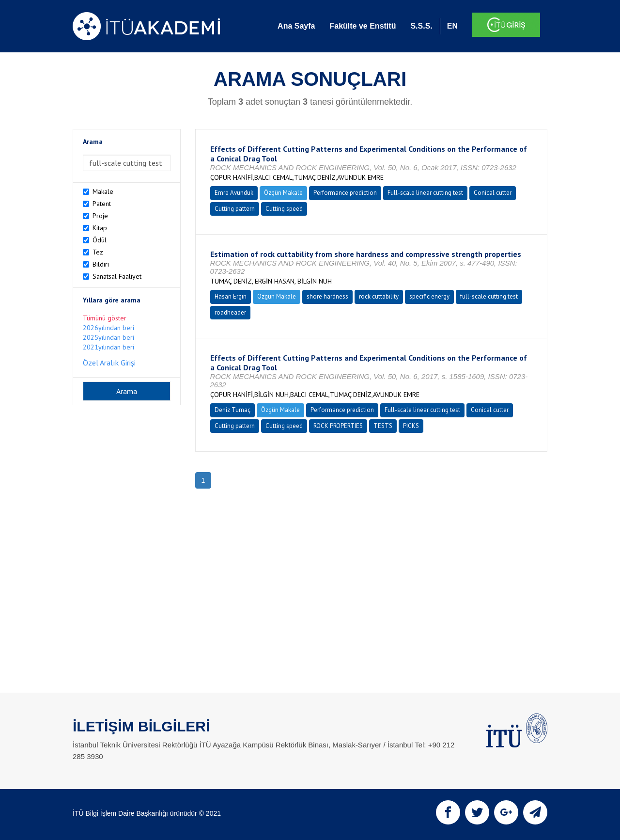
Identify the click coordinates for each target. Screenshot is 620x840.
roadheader (230, 312)
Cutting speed (284, 209)
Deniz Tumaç (232, 410)
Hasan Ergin (231, 296)
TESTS (383, 426)
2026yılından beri (108, 328)
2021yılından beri (108, 347)
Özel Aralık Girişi (109, 363)
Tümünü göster (105, 318)
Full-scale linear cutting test (425, 193)
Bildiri (101, 264)
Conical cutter (493, 193)
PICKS (411, 426)
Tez (98, 252)
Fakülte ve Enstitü (363, 26)
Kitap (100, 228)
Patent (102, 204)
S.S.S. (421, 26)
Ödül (100, 240)
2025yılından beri (108, 337)
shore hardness (327, 296)
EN (452, 26)
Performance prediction (345, 193)
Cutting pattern (235, 209)
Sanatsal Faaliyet (117, 276)
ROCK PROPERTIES (338, 426)
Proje (100, 216)
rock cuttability (379, 296)
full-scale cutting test (489, 296)
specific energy (429, 296)
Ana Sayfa (296, 26)
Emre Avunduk (234, 193)
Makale (103, 191)
